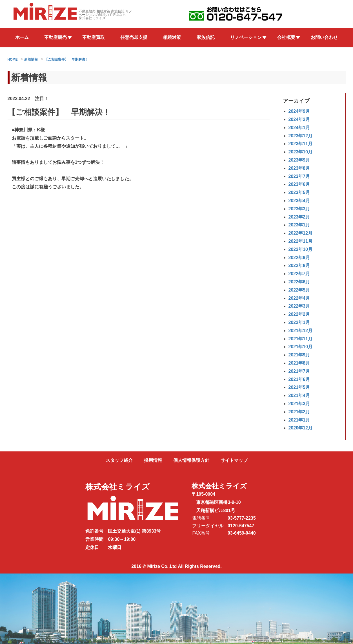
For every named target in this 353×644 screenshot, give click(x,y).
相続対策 (172, 37)
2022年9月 (299, 258)
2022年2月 (299, 314)
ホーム (22, 37)
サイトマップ (234, 460)
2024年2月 (299, 119)
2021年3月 (299, 404)
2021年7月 (299, 371)
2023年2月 (299, 217)
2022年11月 (300, 241)
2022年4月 (299, 298)
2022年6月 (299, 282)
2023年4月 (299, 201)
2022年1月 (299, 322)
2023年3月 (299, 209)
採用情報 (153, 460)
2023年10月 (300, 152)
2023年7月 (299, 176)
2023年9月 (299, 160)
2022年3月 (299, 306)
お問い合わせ (324, 37)
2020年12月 (300, 428)
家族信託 (206, 37)
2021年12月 (300, 331)
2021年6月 (299, 379)
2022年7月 (299, 274)
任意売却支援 (134, 37)
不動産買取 (94, 37)
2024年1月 (299, 128)
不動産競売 (55, 37)
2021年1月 (299, 420)
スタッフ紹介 (119, 460)
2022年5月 (299, 290)
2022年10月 (300, 249)
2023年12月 (300, 136)
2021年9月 (299, 355)
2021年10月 (300, 347)
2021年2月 (299, 412)
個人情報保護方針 (191, 460)
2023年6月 (299, 185)
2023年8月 (299, 168)
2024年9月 (299, 112)
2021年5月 (299, 388)
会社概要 (286, 37)
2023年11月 (300, 144)
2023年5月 (299, 193)
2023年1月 (299, 225)
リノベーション (246, 37)
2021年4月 (299, 395)
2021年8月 (299, 363)
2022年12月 (300, 233)
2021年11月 (300, 339)
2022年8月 (299, 266)
